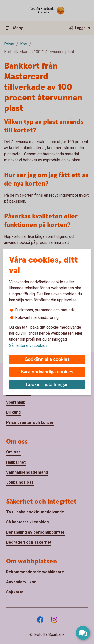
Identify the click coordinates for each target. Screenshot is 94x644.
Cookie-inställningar (47, 385)
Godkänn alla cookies (47, 359)
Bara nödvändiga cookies (47, 372)
